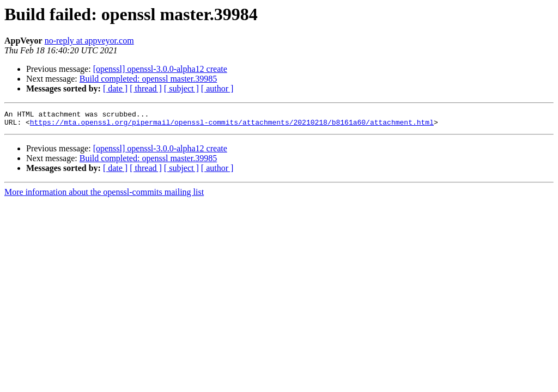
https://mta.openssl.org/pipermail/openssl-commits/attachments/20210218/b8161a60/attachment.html (232, 125)
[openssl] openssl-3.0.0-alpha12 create (160, 69)
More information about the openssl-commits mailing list (104, 195)
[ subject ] (181, 88)
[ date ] (115, 88)
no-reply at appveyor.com (89, 41)
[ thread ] (146, 88)
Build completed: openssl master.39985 (148, 79)
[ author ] (217, 88)
